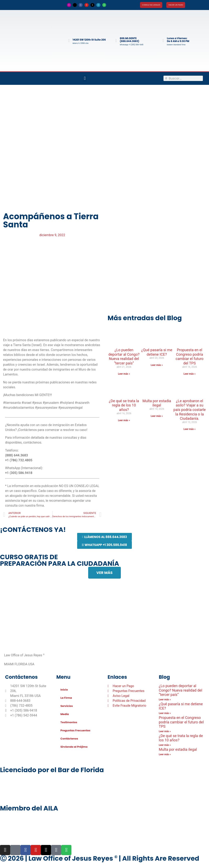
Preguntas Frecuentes (75, 730)
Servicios (67, 706)
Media (65, 714)
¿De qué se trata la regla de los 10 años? (124, 405)
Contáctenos (69, 739)
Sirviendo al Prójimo (74, 747)
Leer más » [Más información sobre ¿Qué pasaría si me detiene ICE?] (157, 365)
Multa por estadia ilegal (157, 403)
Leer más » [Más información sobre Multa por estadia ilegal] (157, 416)
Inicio (64, 690)
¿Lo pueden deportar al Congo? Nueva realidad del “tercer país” (124, 356)
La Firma (66, 698)
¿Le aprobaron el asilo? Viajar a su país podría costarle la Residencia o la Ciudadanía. (190, 410)
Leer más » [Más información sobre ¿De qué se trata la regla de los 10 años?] (124, 420)
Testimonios (69, 722)
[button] (85, 78)
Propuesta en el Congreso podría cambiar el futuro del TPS (189, 356)
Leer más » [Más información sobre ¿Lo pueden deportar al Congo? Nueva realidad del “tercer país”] (124, 374)
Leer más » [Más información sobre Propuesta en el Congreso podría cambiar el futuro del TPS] (190, 374)
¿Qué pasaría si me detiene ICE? (157, 352)
